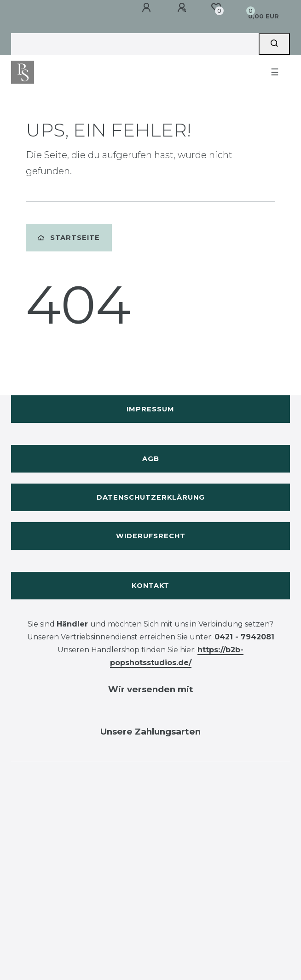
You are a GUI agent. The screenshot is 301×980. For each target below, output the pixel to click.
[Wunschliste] (216, 7)
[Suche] (274, 44)
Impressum (150, 409)
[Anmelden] (148, 8)
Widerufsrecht (151, 536)
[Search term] (135, 44)
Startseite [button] (69, 238)
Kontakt (150, 586)
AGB (151, 459)
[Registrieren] (183, 8)
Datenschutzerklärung (151, 497)
